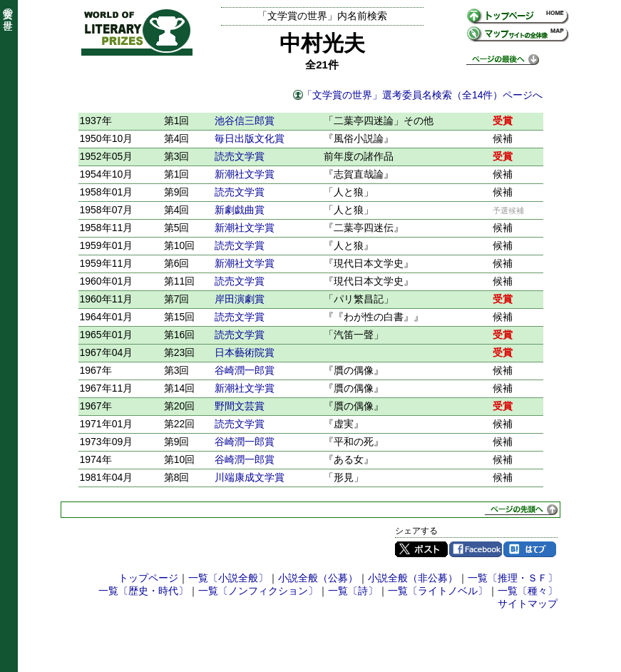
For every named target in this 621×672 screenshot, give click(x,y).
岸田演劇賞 (240, 299)
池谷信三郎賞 (245, 121)
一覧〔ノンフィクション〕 (258, 591)
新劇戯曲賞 (240, 210)
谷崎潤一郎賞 (245, 370)
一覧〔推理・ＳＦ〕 (513, 578)
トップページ (148, 578)
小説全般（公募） (318, 578)
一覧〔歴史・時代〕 (143, 591)
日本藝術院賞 (245, 352)
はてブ (530, 549)
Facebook (476, 549)
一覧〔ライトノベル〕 (438, 591)
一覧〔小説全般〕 (228, 578)
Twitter (421, 549)
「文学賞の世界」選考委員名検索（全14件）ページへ (423, 95)
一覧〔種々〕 (528, 591)
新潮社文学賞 (245, 174)
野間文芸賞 (240, 406)
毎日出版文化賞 (250, 138)
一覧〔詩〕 (353, 591)
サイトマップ (528, 604)
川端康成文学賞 (250, 477)
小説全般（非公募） (413, 578)
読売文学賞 (240, 156)
